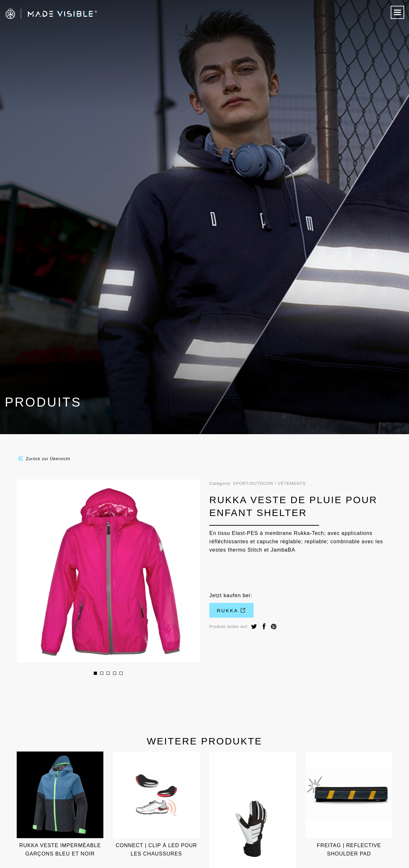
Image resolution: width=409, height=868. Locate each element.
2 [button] (102, 673)
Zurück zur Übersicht (44, 459)
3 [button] (108, 673)
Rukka (232, 610)
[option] (108, 571)
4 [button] (115, 673)
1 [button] (95, 673)
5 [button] (121, 673)
